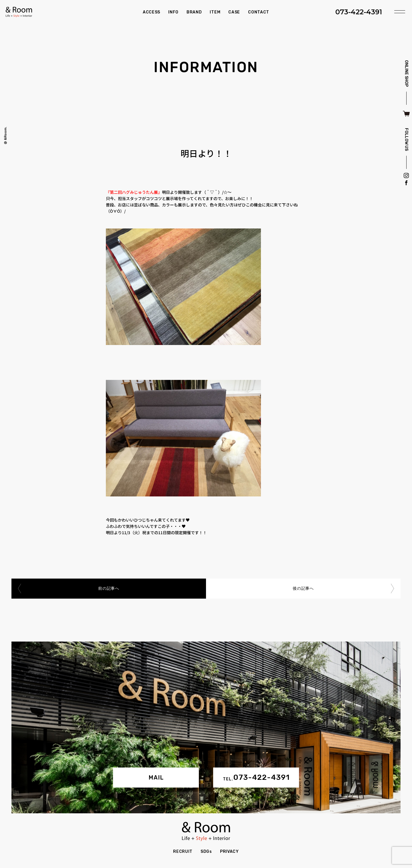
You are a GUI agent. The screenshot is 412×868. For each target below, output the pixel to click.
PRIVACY (229, 852)
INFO (173, 12)
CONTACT (259, 12)
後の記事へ (303, 588)
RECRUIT (183, 852)
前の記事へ (109, 588)
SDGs (206, 852)
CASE (234, 12)
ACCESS (151, 12)
